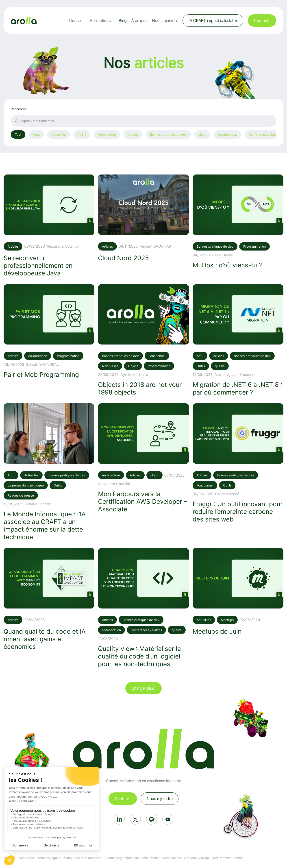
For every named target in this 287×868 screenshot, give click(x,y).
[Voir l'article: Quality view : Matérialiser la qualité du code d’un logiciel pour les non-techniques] (143, 608)
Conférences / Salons (264, 134)
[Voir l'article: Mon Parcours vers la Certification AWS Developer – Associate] (143, 458)
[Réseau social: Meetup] (152, 819)
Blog (123, 21)
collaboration (228, 134)
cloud (202, 134)
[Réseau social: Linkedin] (119, 819)
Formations (100, 21)
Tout (18, 134)
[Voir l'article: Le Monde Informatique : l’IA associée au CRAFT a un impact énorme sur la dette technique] (49, 472)
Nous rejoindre (165, 21)
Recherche (19, 109)
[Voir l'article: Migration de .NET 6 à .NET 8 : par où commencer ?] (238, 340)
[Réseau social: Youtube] (168, 819)
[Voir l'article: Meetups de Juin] (238, 592)
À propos (139, 21)
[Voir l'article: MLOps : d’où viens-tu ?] (238, 222)
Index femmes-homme (227, 858)
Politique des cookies (165, 858)
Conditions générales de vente (126, 858)
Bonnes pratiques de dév (168, 134)
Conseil (76, 21)
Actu (36, 134)
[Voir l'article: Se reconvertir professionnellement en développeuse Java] (49, 226)
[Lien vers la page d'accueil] (24, 21)
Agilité (82, 134)
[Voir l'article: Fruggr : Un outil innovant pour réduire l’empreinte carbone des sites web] (238, 463)
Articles (133, 134)
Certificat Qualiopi (196, 858)
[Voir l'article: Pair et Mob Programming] (49, 331)
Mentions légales (49, 858)
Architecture (107, 134)
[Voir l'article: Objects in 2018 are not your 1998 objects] (143, 340)
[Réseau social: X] (135, 819)
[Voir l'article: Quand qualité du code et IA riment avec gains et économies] (49, 599)
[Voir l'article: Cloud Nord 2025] (143, 218)
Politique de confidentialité (82, 858)
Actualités (59, 134)
